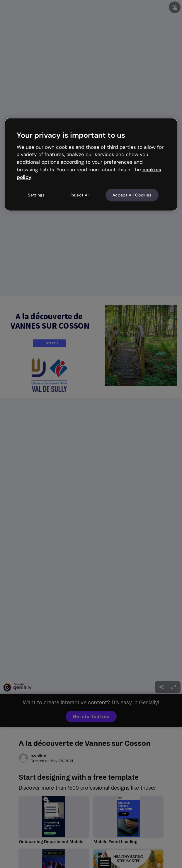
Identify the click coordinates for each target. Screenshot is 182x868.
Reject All (80, 195)
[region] (91, 165)
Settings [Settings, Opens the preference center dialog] (36, 195)
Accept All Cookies (132, 195)
